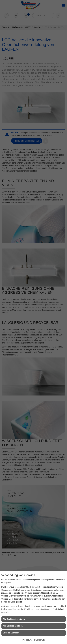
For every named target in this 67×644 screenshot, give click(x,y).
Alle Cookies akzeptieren (14, 619)
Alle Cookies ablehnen (13, 626)
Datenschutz (39, 640)
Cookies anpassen (11, 633)
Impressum (27, 640)
